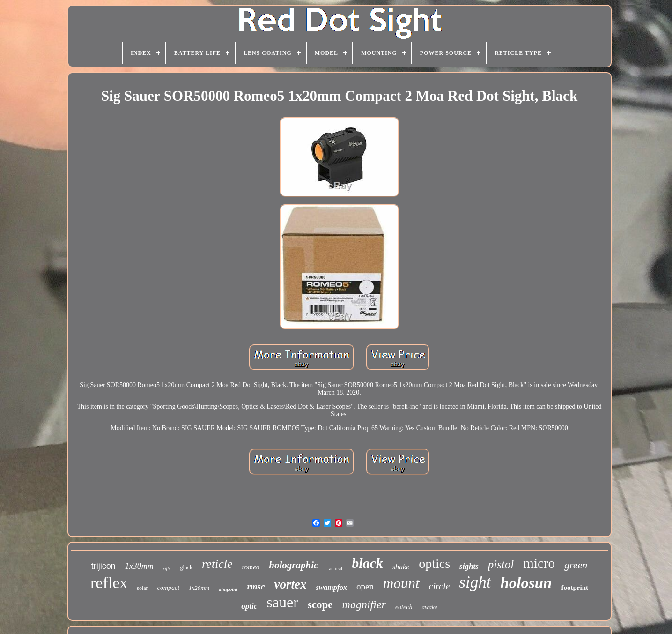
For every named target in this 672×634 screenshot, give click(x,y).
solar (142, 588)
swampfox (331, 587)
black (367, 563)
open (365, 586)
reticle (217, 564)
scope (320, 605)
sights (469, 566)
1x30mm (139, 566)
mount (401, 583)
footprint (575, 588)
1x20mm (199, 588)
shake (401, 567)
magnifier (364, 604)
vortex (290, 584)
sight (475, 582)
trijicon (103, 566)
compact (168, 588)
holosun (526, 583)
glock (186, 567)
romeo (251, 567)
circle (439, 586)
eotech (404, 607)
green (576, 565)
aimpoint (228, 589)
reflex (109, 583)
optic (249, 606)
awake (429, 607)
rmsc (256, 586)
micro (539, 563)
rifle (167, 569)
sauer (282, 602)
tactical (335, 568)
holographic (293, 565)
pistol (501, 564)
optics (434, 563)
